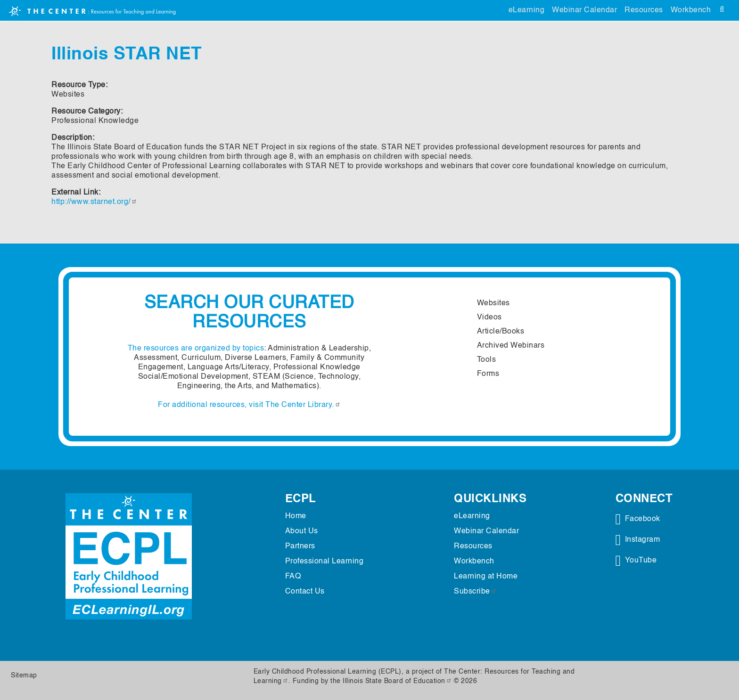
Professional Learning (324, 562)
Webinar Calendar (584, 10)
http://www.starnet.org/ (94, 202)
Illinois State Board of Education (397, 681)
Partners (300, 546)
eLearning (527, 10)
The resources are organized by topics (196, 349)
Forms (488, 374)
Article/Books (501, 332)
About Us (302, 531)
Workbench (691, 10)
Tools (487, 360)
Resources (644, 10)
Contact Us (305, 592)
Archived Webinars (511, 346)
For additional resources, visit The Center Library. (249, 405)
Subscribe (475, 592)
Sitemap (24, 676)
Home (296, 516)
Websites (493, 303)
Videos (489, 317)
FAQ (293, 577)
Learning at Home (486, 577)
